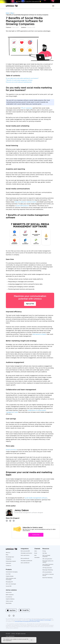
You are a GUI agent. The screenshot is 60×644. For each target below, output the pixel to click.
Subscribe (36, 535)
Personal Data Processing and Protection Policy (27, 621)
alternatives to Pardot (40, 334)
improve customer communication (25, 202)
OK (32, 640)
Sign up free (30, 304)
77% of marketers (27, 108)
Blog (12, 13)
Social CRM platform (22, 206)
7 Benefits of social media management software (19, 80)
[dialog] (19, 640)
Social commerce (11, 450)
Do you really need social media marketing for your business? (22, 78)
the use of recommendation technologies (40, 620)
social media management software (36, 498)
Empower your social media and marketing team (19, 82)
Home (8, 13)
